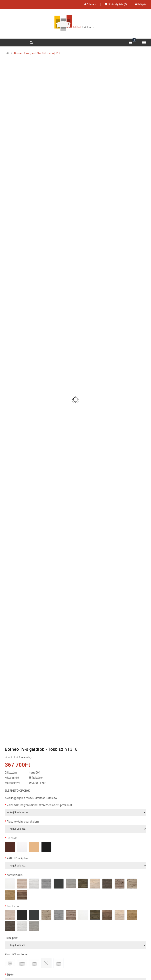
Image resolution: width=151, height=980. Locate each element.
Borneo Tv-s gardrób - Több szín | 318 (37, 53)
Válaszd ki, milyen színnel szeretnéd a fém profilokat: (40, 805)
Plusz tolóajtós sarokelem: (23, 822)
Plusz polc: (11, 938)
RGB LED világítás (17, 858)
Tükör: (11, 975)
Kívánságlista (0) (116, 4)
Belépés (141, 4)
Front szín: (13, 906)
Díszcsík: (12, 838)
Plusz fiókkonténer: (17, 954)
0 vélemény (25, 757)
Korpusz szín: (15, 875)
